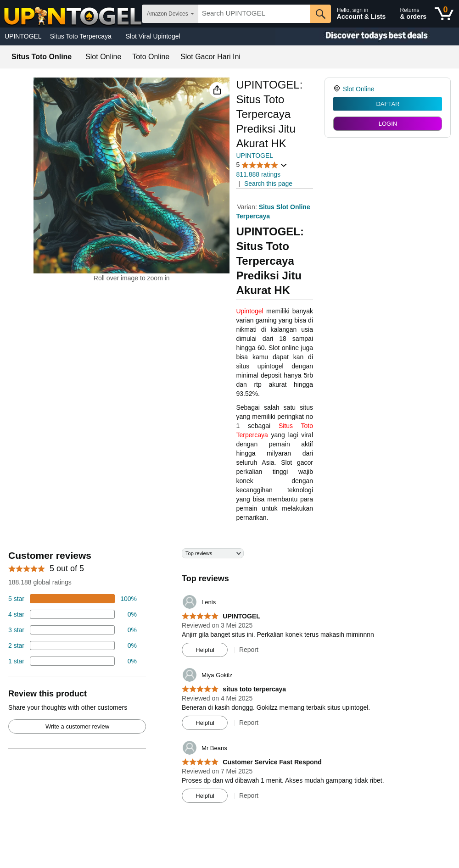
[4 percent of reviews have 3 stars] (73, 630)
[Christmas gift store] (367, 36)
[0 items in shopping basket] (444, 14)
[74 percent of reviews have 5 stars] (73, 599)
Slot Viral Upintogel (153, 36)
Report (249, 650)
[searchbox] (254, 14)
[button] (217, 90)
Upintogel (249, 311)
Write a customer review (77, 726)
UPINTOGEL (23, 36)
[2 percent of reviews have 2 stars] (73, 645)
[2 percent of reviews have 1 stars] (73, 661)
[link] (338, 89)
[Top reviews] (229, 679)
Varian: (248, 207)
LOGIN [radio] (388, 124)
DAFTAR (388, 104)
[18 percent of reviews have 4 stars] (73, 614)
